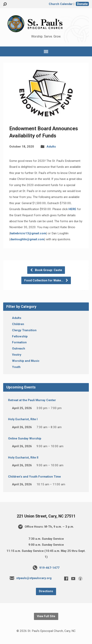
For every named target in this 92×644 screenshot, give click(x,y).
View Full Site (46, 616)
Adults (51, 147)
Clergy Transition (24, 330)
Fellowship (20, 336)
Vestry (17, 355)
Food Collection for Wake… (46, 280)
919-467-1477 (49, 568)
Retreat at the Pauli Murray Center (32, 400)
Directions (46, 591)
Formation (19, 342)
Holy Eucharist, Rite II (23, 458)
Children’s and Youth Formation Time (34, 477)
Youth (16, 367)
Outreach (19, 349)
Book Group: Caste (46, 270)
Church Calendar (61, 4)
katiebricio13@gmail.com (28, 233)
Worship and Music (26, 361)
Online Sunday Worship (25, 438)
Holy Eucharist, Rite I (23, 419)
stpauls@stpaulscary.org (34, 578)
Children (18, 324)
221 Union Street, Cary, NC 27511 (46, 516)
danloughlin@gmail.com (27, 239)
